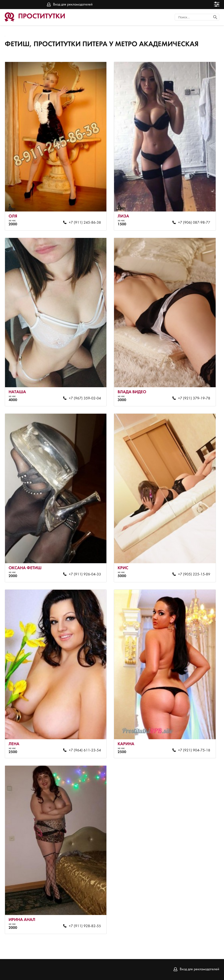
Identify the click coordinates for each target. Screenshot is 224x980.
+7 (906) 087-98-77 (194, 223)
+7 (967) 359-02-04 (85, 398)
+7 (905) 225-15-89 (194, 574)
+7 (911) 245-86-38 (85, 223)
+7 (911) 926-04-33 (85, 574)
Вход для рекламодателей (73, 5)
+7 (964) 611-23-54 (85, 750)
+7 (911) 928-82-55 (85, 926)
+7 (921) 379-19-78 (194, 398)
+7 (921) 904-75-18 (194, 750)
